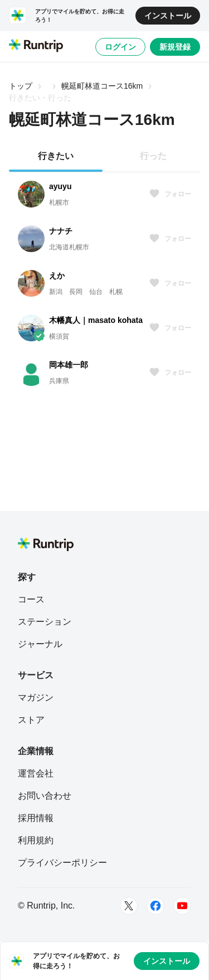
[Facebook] (155, 906)
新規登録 (175, 47)
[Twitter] (129, 906)
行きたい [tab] (56, 156)
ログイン (120, 47)
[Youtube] (182, 906)
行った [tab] (153, 156)
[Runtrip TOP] (36, 46)
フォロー (170, 194)
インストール (168, 16)
